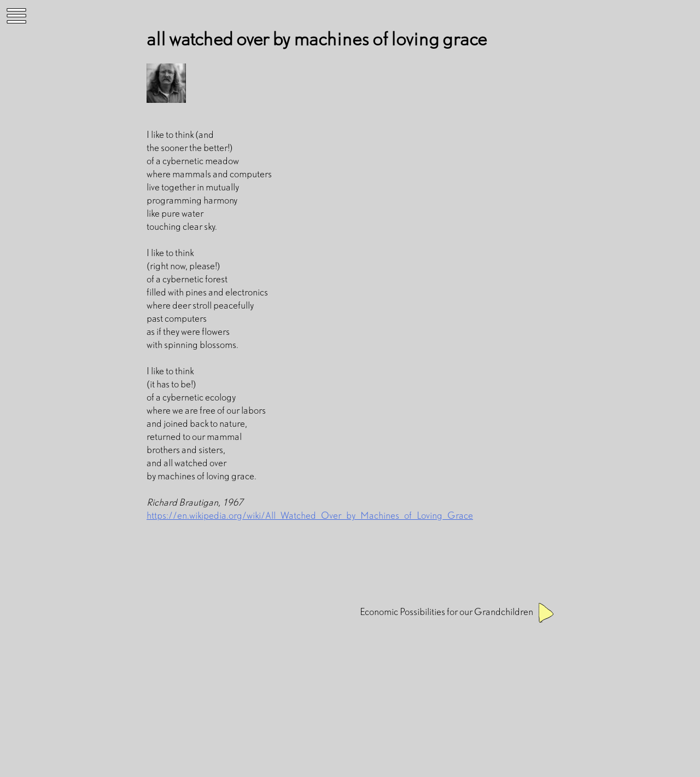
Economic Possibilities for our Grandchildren (447, 611)
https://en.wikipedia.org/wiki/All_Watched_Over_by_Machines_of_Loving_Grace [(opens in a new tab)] (310, 515)
